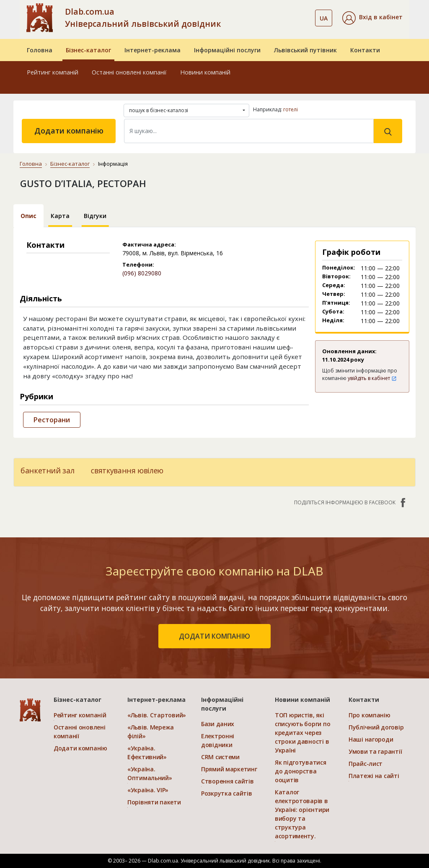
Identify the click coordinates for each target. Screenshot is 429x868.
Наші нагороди (371, 739)
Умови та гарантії (375, 751)
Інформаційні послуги (227, 50)
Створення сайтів (227, 781)
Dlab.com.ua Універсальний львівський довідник (143, 18)
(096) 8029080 (142, 273)
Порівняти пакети (154, 802)
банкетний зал (47, 470)
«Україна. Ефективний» (147, 752)
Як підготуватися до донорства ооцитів (301, 771)
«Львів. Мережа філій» (151, 732)
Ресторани (52, 420)
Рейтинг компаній (53, 72)
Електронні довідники (218, 740)
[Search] (249, 131)
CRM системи (220, 757)
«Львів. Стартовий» (157, 715)
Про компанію (370, 715)
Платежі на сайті (374, 776)
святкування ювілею (127, 470)
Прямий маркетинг (229, 769)
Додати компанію (69, 131)
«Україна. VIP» (148, 790)
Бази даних (218, 724)
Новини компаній (205, 72)
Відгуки (95, 216)
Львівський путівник (305, 50)
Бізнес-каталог (88, 50)
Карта (60, 216)
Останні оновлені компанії (129, 72)
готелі (291, 109)
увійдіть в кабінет (372, 378)
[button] (372, 18)
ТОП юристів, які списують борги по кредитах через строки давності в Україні (302, 733)
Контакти (365, 50)
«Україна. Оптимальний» (150, 773)
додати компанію (214, 636)
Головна (40, 50)
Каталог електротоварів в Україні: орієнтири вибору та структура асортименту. (302, 814)
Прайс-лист (366, 764)
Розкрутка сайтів (227, 793)
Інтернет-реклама (152, 50)
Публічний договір (376, 727)
